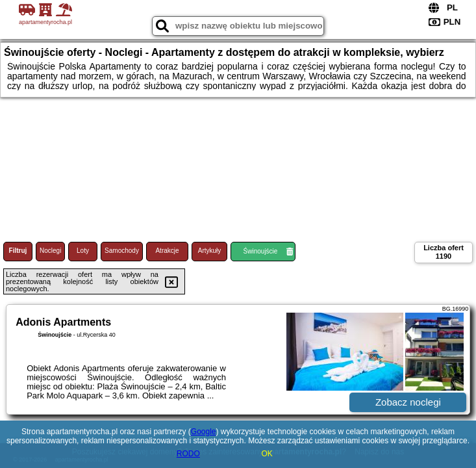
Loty (83, 251)
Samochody (122, 251)
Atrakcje (167, 251)
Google (204, 432)
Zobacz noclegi (408, 402)
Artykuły (210, 251)
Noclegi (50, 251)
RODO (188, 454)
